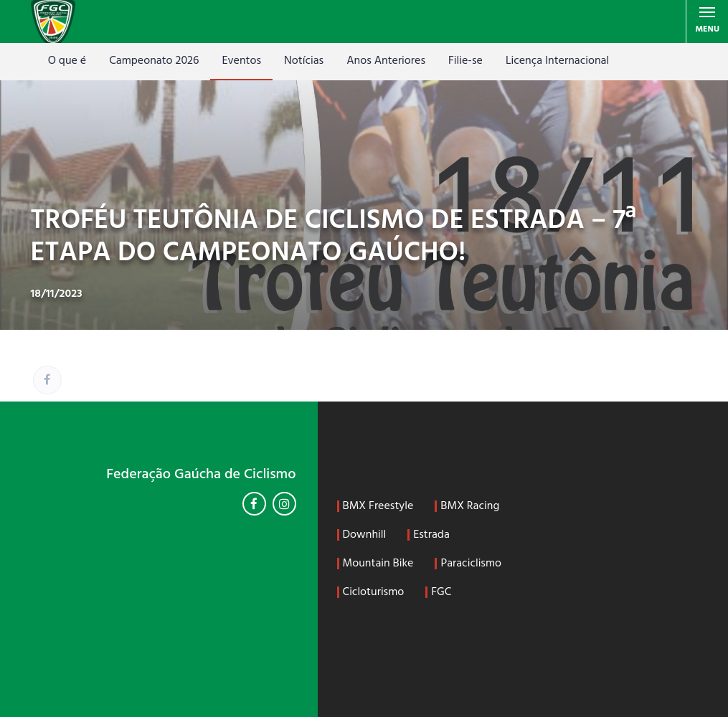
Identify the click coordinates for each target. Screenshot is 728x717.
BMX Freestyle (378, 506)
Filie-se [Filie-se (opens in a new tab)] (465, 61)
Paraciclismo (471, 564)
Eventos (241, 61)
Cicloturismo (374, 592)
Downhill (365, 535)
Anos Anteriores (386, 61)
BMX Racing (470, 506)
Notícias (304, 61)
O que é (67, 61)
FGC (441, 592)
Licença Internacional (557, 61)
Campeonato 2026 (154, 61)
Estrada (431, 535)
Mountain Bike (378, 564)
